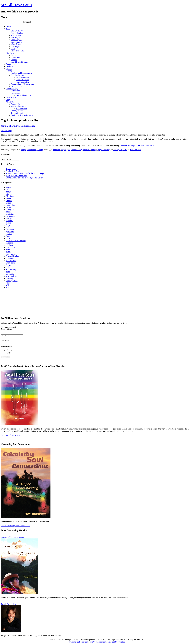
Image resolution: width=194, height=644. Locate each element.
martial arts (10, 247)
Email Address (7, 329)
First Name (5, 336)
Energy (14, 55)
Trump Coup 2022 (13, 169)
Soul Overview (17, 31)
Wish (8, 287)
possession (10, 258)
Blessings (10, 196)
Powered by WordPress (117, 642)
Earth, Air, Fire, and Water (16, 176)
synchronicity (11, 276)
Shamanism (11, 263)
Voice (8, 283)
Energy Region (17, 33)
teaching (9, 278)
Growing (9, 69)
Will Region (16, 37)
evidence (9, 221)
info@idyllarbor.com (98, 642)
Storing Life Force (13, 171)
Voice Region (16, 42)
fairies (8, 223)
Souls (8, 29)
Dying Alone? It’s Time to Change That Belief (24, 178)
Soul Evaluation (17, 75)
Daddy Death (11, 210)
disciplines (10, 214)
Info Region (16, 46)
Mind (8, 249)
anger (63, 150)
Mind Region (16, 44)
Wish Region (16, 35)
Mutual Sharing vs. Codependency (18, 126)
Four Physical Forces (19, 62)
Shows (9, 265)
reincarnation (11, 261)
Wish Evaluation (22, 80)
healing (40, 150)
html (10, 351)
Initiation (10, 243)
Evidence (10, 66)
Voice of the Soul (18, 51)
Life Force (10, 53)
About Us (10, 102)
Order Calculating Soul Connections (15, 526)
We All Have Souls (17, 5)
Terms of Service (18, 113)
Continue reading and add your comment (137, 145)
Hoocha (14, 60)
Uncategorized (12, 281)
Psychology (16, 93)
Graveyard (10, 229)
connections (32, 150)
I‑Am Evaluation (23, 77)
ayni (68, 150)
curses (8, 207)
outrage (94, 150)
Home (8, 26)
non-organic (11, 254)
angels (8, 187)
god (7, 227)
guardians (10, 232)
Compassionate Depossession (23, 84)
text (10, 353)
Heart (8, 236)
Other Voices (11, 97)
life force (87, 150)
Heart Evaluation (23, 82)
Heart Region (16, 40)
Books (8, 198)
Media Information (18, 106)
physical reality (104, 150)
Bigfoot (9, 194)
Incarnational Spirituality (16, 241)
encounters (10, 216)
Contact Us (15, 104)
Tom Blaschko (22, 109)
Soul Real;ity (11, 269)
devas (8, 212)
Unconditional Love (24, 95)
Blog (8, 100)
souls (8, 272)
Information (16, 57)
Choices (9, 201)
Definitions (15, 91)
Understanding (12, 89)
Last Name (5, 340)
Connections (11, 64)
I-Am (13, 49)
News (8, 252)
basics (8, 190)
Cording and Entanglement (22, 73)
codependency (76, 150)
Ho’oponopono (17, 86)
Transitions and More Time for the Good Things (25, 173)
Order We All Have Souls (11, 435)
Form (8, 225)
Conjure (9, 203)
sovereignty (11, 274)
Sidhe (8, 267)
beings (23, 150)
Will (8, 285)
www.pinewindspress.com (78, 642)
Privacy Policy (17, 111)
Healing (9, 71)
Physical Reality (12, 256)
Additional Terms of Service (22, 115)
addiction (57, 150)
